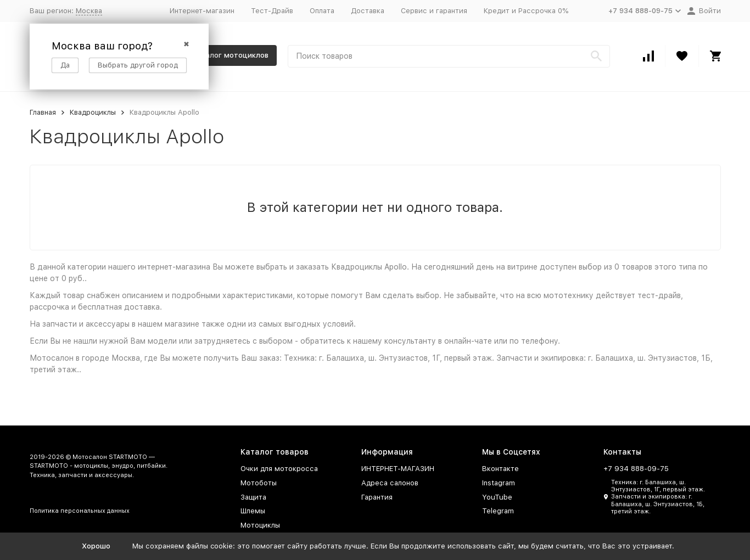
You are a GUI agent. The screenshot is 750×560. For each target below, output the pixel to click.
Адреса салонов (390, 483)
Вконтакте (500, 469)
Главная (43, 112)
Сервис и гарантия (434, 11)
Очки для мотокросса (279, 469)
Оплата (322, 11)
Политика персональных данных (80, 511)
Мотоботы (259, 483)
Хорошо (96, 546)
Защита (253, 497)
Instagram (499, 483)
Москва (89, 11)
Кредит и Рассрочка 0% (526, 11)
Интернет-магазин (202, 11)
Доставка (368, 11)
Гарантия (377, 497)
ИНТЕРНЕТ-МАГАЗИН (398, 469)
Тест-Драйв (272, 11)
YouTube (497, 497)
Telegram (498, 511)
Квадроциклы (93, 112)
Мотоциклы (260, 525)
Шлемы (253, 511)
